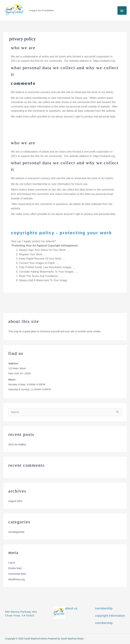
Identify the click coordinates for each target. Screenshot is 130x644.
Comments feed (17, 574)
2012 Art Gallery (17, 444)
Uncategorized (16, 532)
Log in (12, 563)
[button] (65, 244)
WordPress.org (17, 579)
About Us (71, 608)
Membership (104, 608)
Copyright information (110, 616)
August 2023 (15, 501)
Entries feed (15, 568)
